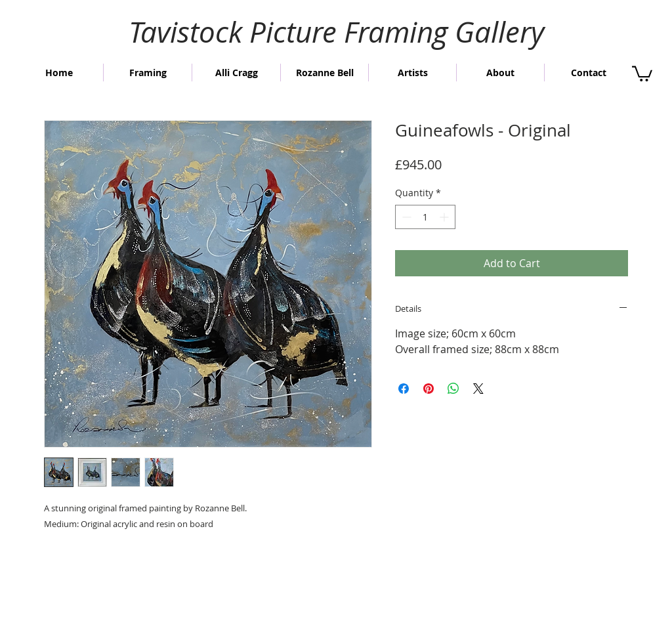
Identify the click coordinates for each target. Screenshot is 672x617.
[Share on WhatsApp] (453, 389)
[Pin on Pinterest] (429, 389)
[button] (642, 73)
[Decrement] (405, 217)
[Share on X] (478, 389)
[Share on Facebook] (404, 389)
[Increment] (445, 217)
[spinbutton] (425, 217)
